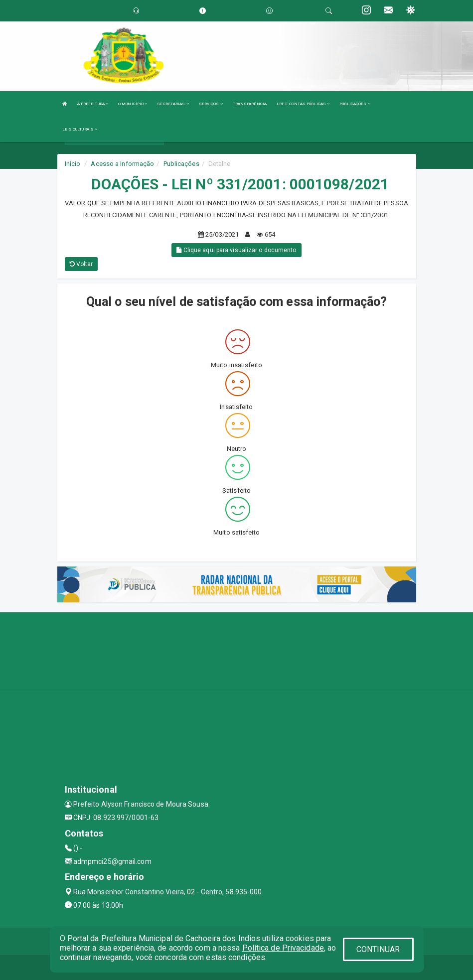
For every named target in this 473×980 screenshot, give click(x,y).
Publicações (181, 164)
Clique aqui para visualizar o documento (236, 250)
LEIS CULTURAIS (80, 129)
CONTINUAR (378, 949)
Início (73, 164)
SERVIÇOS (211, 104)
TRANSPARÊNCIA (250, 104)
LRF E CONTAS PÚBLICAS (303, 104)
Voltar (81, 264)
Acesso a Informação (122, 164)
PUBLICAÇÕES (355, 104)
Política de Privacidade (283, 948)
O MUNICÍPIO (133, 104)
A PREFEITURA (93, 104)
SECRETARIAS (173, 104)
